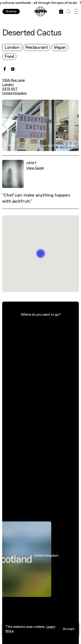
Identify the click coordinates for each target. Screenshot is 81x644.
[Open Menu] (76, 12)
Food (9, 56)
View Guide (35, 168)
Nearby (11, 11)
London (12, 47)
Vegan (60, 47)
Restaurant (37, 47)
